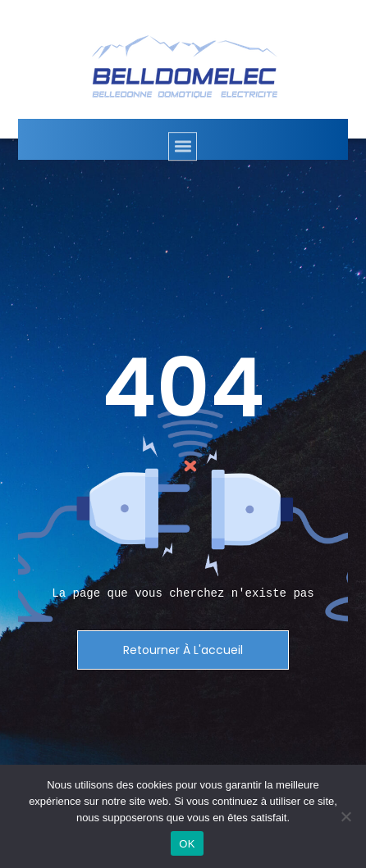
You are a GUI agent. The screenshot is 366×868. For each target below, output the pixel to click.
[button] (183, 150)
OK (187, 844)
